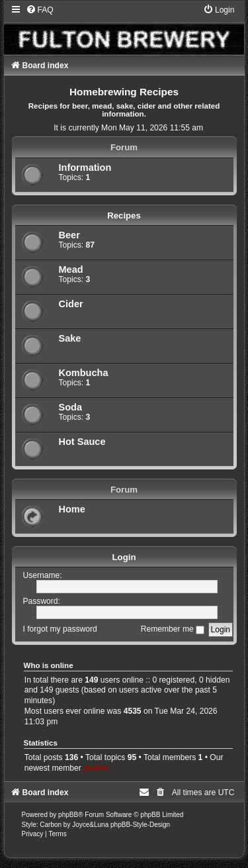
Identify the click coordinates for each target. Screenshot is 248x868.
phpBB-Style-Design (140, 825)
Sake (70, 338)
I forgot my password (60, 629)
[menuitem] (40, 10)
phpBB (68, 815)
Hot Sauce (82, 442)
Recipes (124, 216)
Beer (69, 235)
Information (85, 168)
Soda (71, 407)
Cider (71, 304)
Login (124, 557)
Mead (71, 269)
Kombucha (84, 373)
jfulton (96, 768)
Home (72, 509)
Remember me (173, 629)
